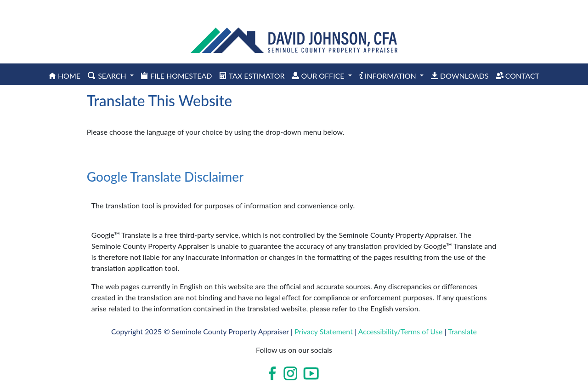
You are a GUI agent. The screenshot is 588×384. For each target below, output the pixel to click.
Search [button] (108, 76)
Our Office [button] (319, 76)
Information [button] (389, 76)
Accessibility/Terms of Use (401, 331)
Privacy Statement (324, 331)
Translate (462, 331)
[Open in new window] (273, 373)
